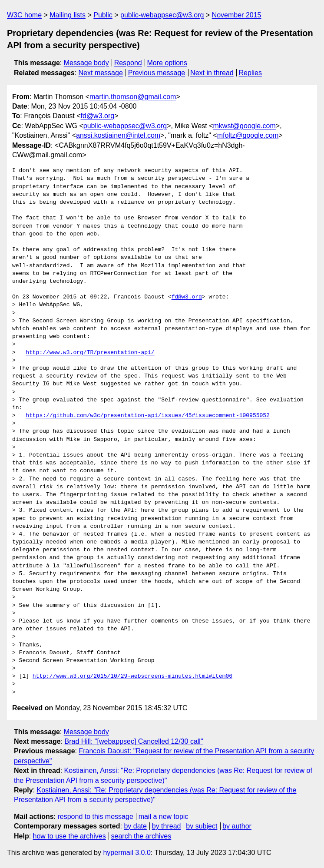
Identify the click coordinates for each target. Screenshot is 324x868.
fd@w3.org (98, 116)
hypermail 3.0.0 (127, 853)
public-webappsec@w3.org (162, 15)
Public (103, 15)
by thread (167, 826)
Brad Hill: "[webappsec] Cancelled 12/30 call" (134, 741)
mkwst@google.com (245, 126)
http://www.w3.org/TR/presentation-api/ (90, 353)
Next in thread (212, 73)
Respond (128, 63)
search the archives (141, 836)
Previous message (157, 73)
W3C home (24, 15)
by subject (202, 826)
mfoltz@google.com (248, 135)
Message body (86, 63)
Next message (101, 73)
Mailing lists (68, 15)
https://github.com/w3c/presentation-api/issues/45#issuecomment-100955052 (148, 416)
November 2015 (237, 15)
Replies (250, 73)
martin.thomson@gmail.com (133, 97)
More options (167, 63)
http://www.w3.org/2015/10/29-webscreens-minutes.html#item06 (132, 676)
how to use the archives (69, 836)
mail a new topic (164, 817)
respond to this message (95, 817)
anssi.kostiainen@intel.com (118, 135)
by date (135, 826)
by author (237, 826)
